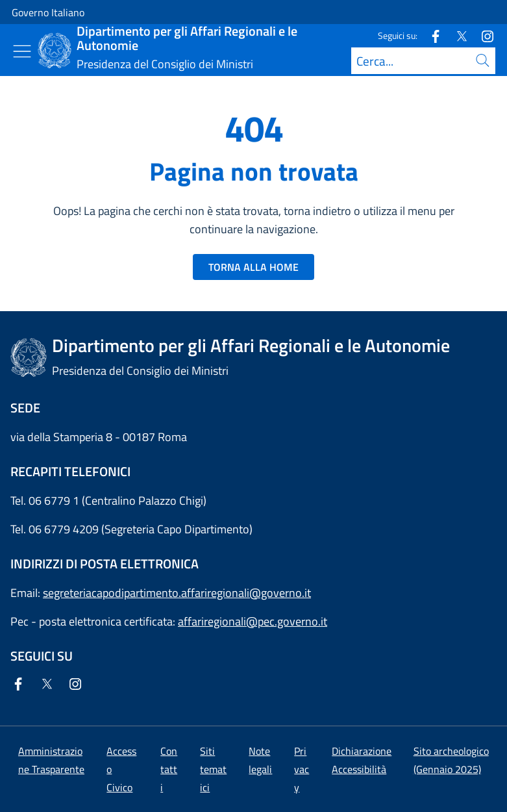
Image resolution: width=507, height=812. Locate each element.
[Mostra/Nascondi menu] (22, 51)
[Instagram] (482, 35)
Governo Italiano (48, 12)
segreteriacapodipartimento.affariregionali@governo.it (177, 593)
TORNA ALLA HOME (254, 267)
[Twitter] (456, 35)
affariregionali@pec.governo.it (253, 621)
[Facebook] (430, 35)
